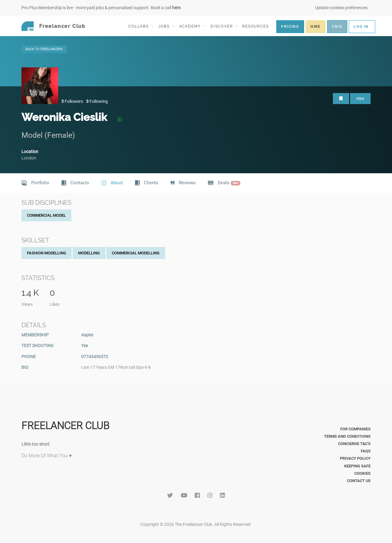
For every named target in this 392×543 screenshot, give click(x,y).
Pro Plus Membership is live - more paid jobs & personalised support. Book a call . (102, 8)
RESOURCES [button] (258, 26)
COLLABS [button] (141, 26)
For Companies (355, 429)
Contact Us (359, 481)
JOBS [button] (167, 26)
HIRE (316, 27)
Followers (72, 101)
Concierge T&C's (354, 444)
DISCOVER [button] (224, 26)
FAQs (366, 451)
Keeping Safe (357, 466)
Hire (360, 99)
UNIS (337, 27)
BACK (44, 49)
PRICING (290, 27)
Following (97, 101)
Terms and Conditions (347, 436)
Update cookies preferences (341, 8)
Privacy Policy (355, 458)
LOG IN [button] (361, 27)
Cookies (362, 473)
